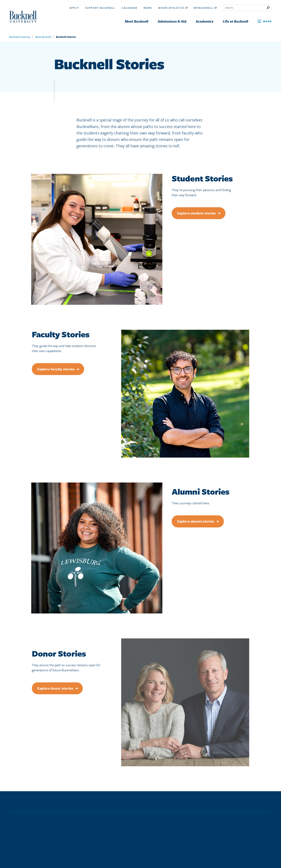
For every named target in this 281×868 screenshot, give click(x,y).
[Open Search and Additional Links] (265, 22)
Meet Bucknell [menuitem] (137, 21)
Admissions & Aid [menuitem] (172, 21)
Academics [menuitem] (205, 21)
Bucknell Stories (66, 37)
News (148, 8)
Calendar (130, 8)
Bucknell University (20, 37)
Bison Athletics (173, 8)
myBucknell (205, 8)
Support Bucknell (100, 8)
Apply (74, 8)
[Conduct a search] (245, 8)
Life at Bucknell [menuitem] (236, 21)
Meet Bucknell (43, 37)
